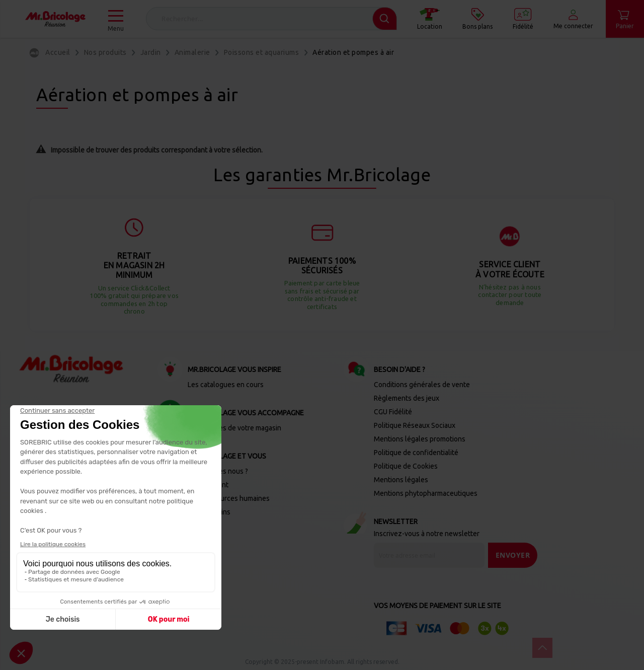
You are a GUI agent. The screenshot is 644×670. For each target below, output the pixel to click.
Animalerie (192, 52)
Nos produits (105, 52)
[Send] (513, 555)
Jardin (151, 52)
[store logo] (55, 19)
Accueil (58, 52)
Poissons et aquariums (262, 52)
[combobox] (271, 19)
